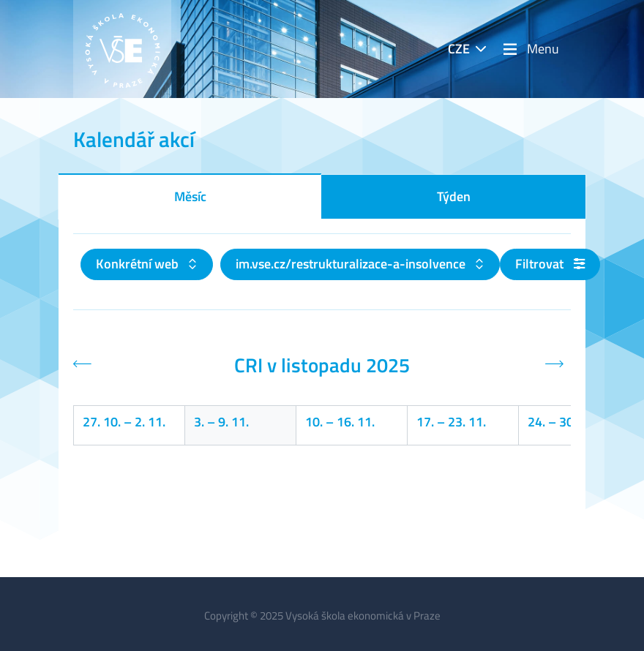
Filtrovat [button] (550, 264)
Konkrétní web (139, 264)
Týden (454, 196)
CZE (459, 49)
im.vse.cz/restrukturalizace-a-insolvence (352, 264)
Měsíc (190, 196)
